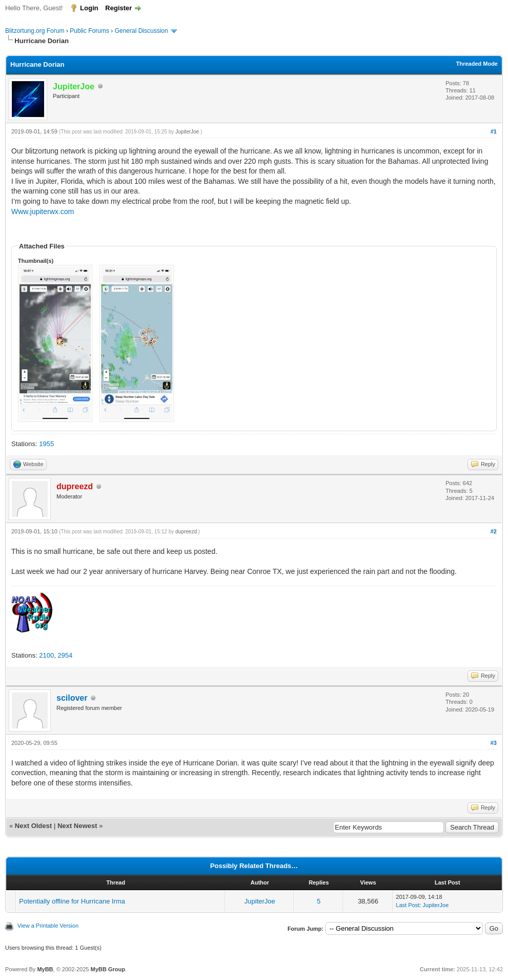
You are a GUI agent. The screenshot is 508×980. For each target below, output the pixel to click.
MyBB (45, 969)
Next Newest (77, 826)
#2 (494, 531)
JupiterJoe (187, 132)
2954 (65, 655)
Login (89, 8)
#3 (494, 743)
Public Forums (90, 31)
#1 (494, 131)
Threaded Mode (477, 64)
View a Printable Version (48, 926)
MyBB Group (108, 969)
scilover (72, 698)
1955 (46, 444)
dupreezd (186, 532)
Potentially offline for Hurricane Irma (72, 901)
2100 (46, 655)
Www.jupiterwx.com (43, 212)
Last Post (408, 905)
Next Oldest (33, 826)
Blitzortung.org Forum (35, 31)
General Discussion (141, 31)
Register (119, 8)
